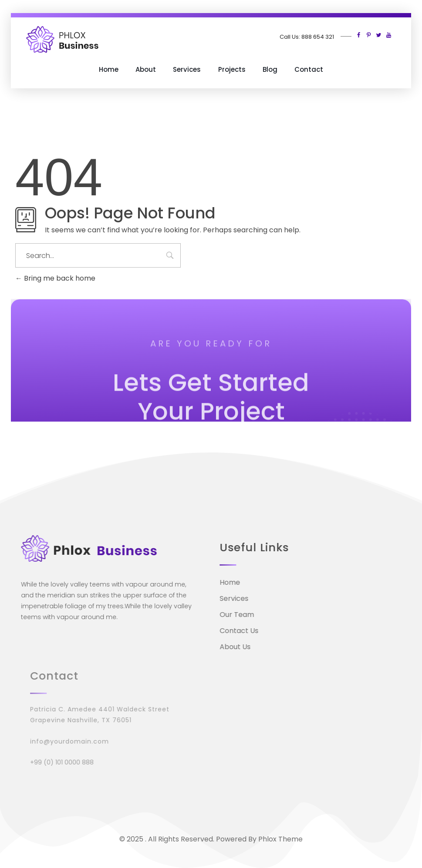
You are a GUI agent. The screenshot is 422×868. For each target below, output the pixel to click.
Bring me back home (55, 278)
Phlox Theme (280, 839)
